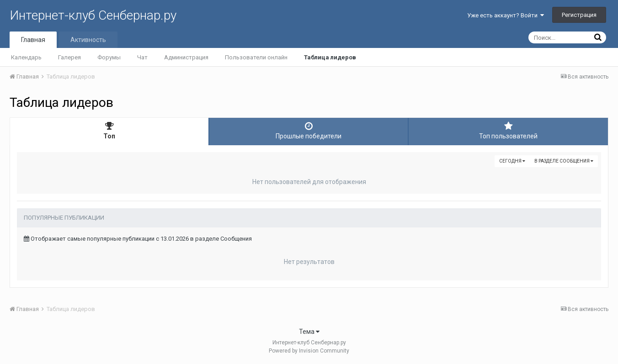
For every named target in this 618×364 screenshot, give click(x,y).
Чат (142, 57)
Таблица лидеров (330, 57)
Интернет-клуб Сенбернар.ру (93, 15)
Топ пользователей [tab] (508, 131)
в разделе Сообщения (564, 161)
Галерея (69, 57)
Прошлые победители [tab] (309, 131)
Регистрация (579, 15)
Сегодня (512, 161)
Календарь (26, 57)
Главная (33, 40)
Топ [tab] (109, 131)
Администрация (186, 57)
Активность (88, 40)
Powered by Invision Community (309, 351)
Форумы (109, 57)
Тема (309, 332)
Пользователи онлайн (256, 57)
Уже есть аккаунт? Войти (506, 15)
